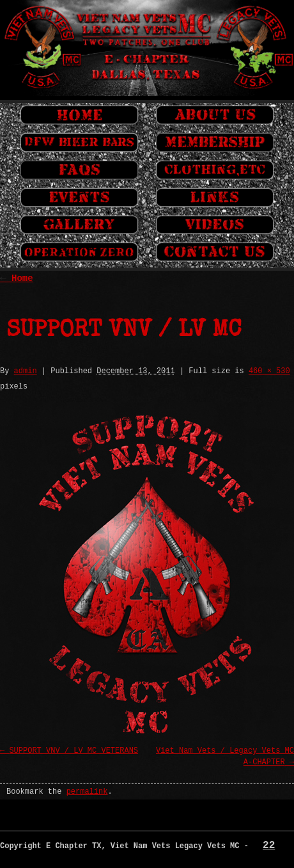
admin (26, 371)
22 (269, 846)
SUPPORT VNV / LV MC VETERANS (73, 751)
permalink (87, 792)
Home (17, 278)
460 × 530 (269, 371)
